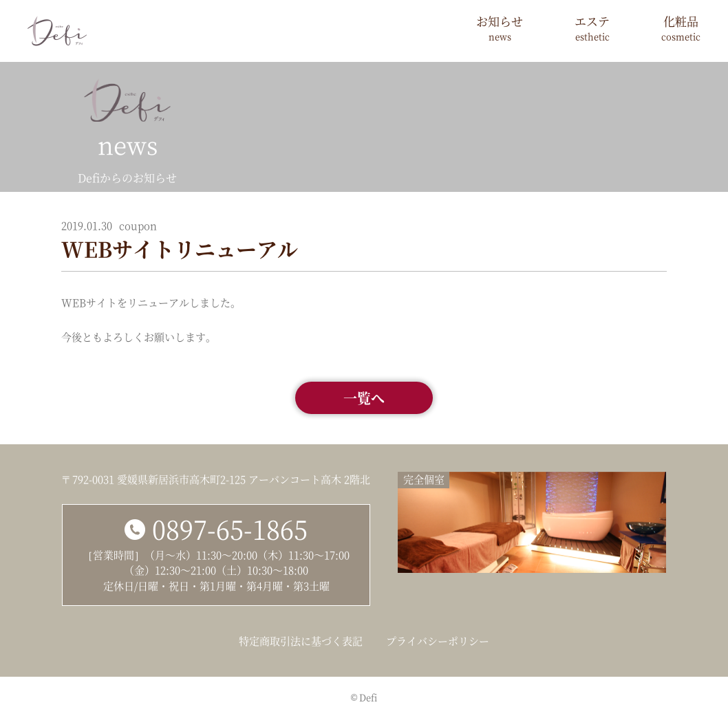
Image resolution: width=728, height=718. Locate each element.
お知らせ (500, 28)
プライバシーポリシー (438, 641)
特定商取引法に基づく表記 (301, 641)
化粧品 (681, 28)
